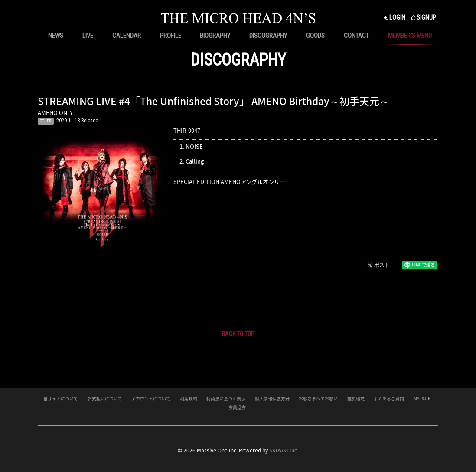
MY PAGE (422, 398)
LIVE (88, 36)
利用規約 (189, 398)
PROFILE (171, 36)
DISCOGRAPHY (268, 36)
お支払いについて (105, 398)
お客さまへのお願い (318, 398)
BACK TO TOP (238, 334)
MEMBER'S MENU (410, 36)
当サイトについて (61, 398)
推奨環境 (356, 398)
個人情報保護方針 (272, 398)
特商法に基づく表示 (226, 398)
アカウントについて (151, 398)
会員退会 (237, 407)
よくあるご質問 (389, 398)
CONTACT (356, 36)
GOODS (315, 36)
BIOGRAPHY (215, 36)
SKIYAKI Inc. (284, 450)
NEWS (56, 36)
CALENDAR (127, 36)
